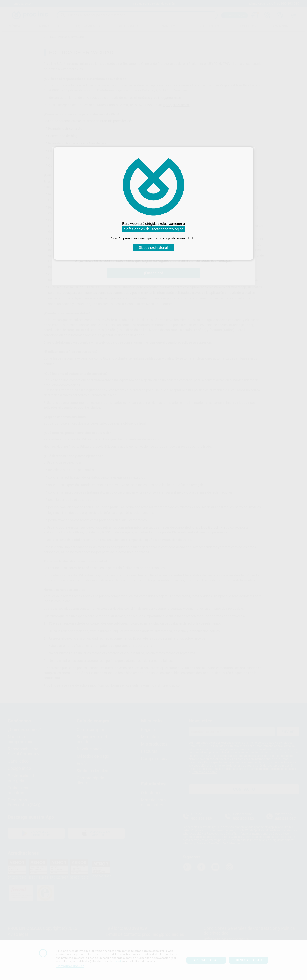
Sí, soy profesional (153, 248)
